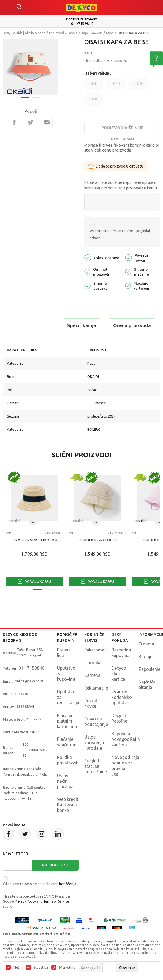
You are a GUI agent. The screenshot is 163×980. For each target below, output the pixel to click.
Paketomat (95, 650)
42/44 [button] (93, 86)
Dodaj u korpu (34, 582)
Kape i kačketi (92, 33)
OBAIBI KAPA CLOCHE (97, 540)
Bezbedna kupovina (121, 653)
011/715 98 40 (82, 24)
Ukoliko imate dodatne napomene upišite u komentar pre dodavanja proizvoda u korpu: (121, 185)
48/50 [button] (139, 86)
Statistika (41, 968)
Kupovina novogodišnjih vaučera (126, 739)
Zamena (92, 675)
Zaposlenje (149, 669)
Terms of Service (56, 901)
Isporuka (93, 663)
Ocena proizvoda (132, 325)
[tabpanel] (31, 67)
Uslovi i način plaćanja (65, 781)
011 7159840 (31, 668)
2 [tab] (36, 97)
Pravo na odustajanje (96, 721)
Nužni (18, 968)
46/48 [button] (93, 101)
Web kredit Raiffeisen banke (68, 805)
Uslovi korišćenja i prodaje (94, 742)
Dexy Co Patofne (120, 718)
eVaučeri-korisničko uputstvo (122, 697)
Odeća (73, 33)
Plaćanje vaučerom (67, 742)
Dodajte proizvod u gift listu (116, 166)
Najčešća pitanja (147, 685)
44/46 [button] (116, 86)
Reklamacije (96, 688)
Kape (110, 33)
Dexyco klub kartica (119, 674)
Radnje (145, 656)
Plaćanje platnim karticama (67, 721)
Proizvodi (56, 33)
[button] (33, 521)
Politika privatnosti (68, 760)
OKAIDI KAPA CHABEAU (34, 540)
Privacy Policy (25, 901)
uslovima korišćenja (60, 884)
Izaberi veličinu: (98, 73)
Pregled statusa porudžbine (96, 766)
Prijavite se (55, 865)
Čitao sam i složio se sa (40, 884)
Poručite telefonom (82, 19)
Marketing (67, 968)
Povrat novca (91, 703)
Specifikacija (82, 325)
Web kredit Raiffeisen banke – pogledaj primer (120, 234)
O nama (146, 644)
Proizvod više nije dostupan (122, 129)
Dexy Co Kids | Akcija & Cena (24, 33)
